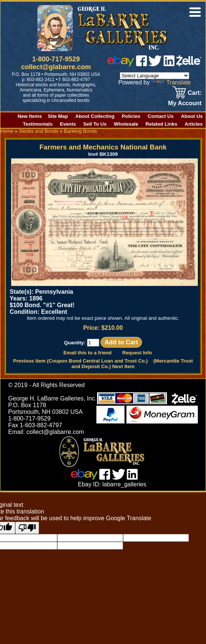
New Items (30, 116)
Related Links (161, 124)
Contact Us (161, 116)
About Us (192, 116)
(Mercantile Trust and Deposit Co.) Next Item (132, 364)
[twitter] (155, 64)
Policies (131, 116)
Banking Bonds (81, 131)
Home (7, 131)
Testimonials (38, 124)
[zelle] (189, 64)
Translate (171, 82)
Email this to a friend (87, 353)
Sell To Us (95, 124)
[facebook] (141, 64)
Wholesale (126, 124)
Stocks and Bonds (39, 131)
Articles (194, 124)
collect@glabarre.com (56, 67)
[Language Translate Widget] (154, 76)
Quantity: (82, 343)
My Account (185, 103)
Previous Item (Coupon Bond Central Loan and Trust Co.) (80, 361)
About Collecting (95, 116)
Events (68, 124)
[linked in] (169, 64)
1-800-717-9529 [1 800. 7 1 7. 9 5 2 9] (56, 59)
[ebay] (121, 64)
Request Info (137, 353)
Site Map (58, 116)
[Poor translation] (27, 528)
